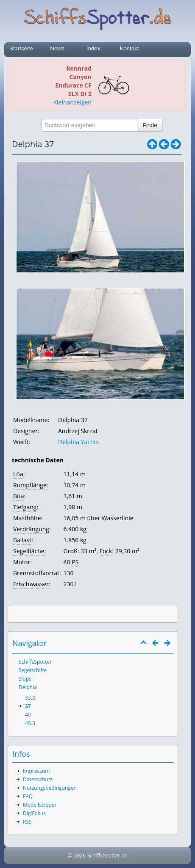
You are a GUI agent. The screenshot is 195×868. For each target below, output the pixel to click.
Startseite (21, 48)
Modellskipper (40, 805)
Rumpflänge (30, 485)
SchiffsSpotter (35, 662)
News (57, 48)
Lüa (18, 474)
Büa (18, 496)
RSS (27, 822)
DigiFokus (34, 813)
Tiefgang (25, 507)
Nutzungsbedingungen (50, 788)
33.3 (30, 698)
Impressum (36, 771)
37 (28, 706)
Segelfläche (29, 551)
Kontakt (129, 48)
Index (93, 48)
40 (28, 715)
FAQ (28, 796)
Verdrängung (31, 529)
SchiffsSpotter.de (107, 856)
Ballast (22, 540)
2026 (80, 856)
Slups (25, 679)
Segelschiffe (33, 670)
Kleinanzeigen (72, 102)
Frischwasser (31, 584)
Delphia (28, 687)
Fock (106, 551)
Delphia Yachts (78, 442)
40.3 (30, 723)
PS (75, 562)
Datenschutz (38, 779)
